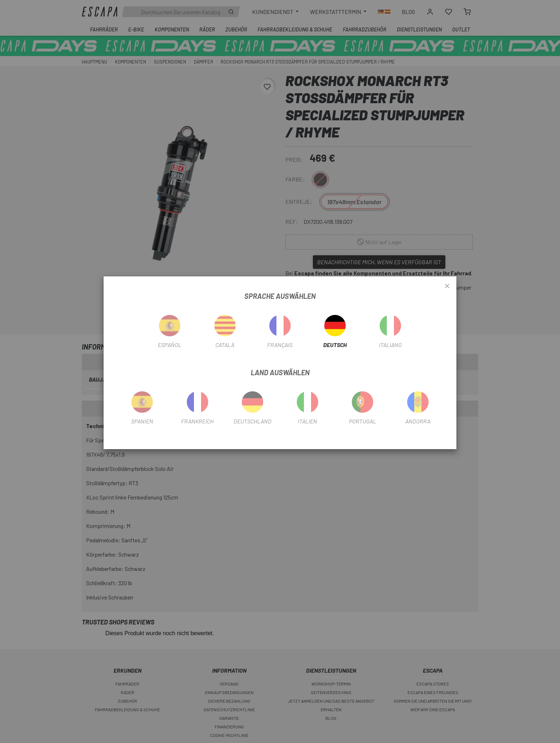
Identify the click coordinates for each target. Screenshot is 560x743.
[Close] (447, 286)
